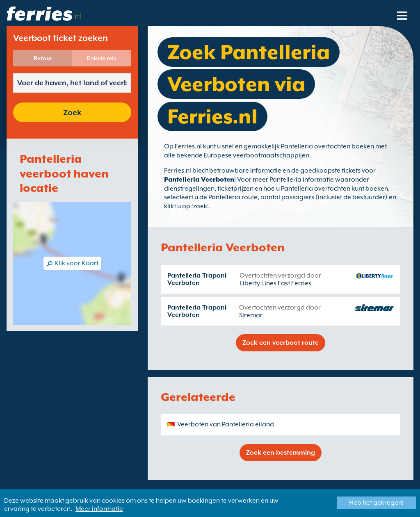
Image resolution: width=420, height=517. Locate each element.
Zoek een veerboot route (281, 343)
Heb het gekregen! (376, 503)
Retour (43, 58)
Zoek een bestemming (281, 453)
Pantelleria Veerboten (199, 180)
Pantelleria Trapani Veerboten (197, 279)
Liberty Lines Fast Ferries (275, 283)
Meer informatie (99, 509)
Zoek (72, 112)
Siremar (251, 315)
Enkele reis (102, 58)
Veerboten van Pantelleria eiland (226, 424)
